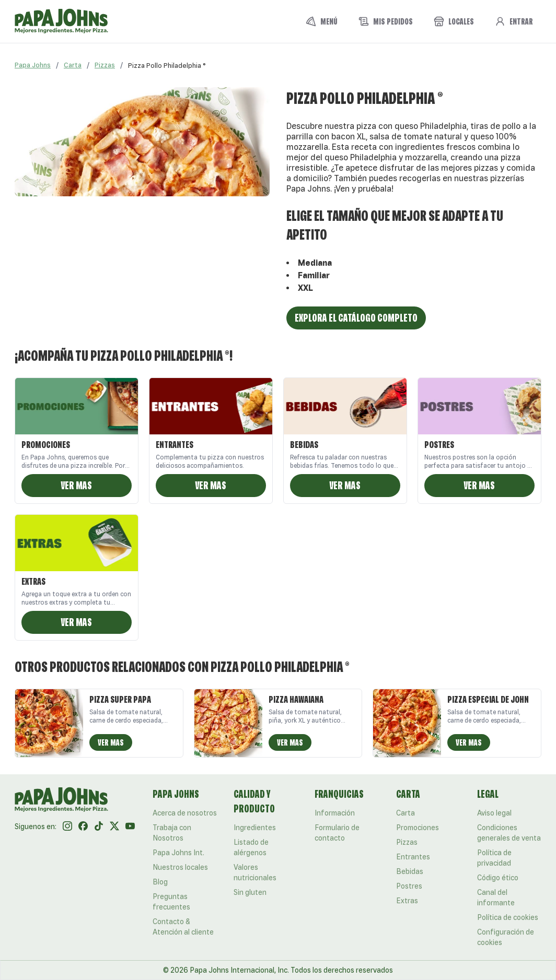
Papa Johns (33, 65)
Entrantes (413, 857)
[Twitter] (114, 826)
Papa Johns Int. (178, 853)
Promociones (418, 828)
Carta (73, 65)
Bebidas (410, 871)
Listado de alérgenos (251, 847)
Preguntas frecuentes (171, 902)
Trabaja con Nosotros (172, 833)
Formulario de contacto (337, 833)
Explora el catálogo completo (356, 318)
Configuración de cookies (506, 937)
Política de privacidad (494, 858)
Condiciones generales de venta (509, 833)
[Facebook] (83, 826)
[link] (167, 65)
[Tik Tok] (99, 826)
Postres (409, 886)
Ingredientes (255, 828)
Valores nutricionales (255, 872)
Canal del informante (496, 898)
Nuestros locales (180, 867)
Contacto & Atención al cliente (183, 927)
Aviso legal (494, 813)
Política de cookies (508, 917)
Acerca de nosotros (185, 813)
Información (335, 813)
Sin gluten (250, 892)
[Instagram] (67, 826)
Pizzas (105, 65)
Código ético (498, 878)
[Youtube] (130, 826)
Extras (407, 901)
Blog (160, 882)
